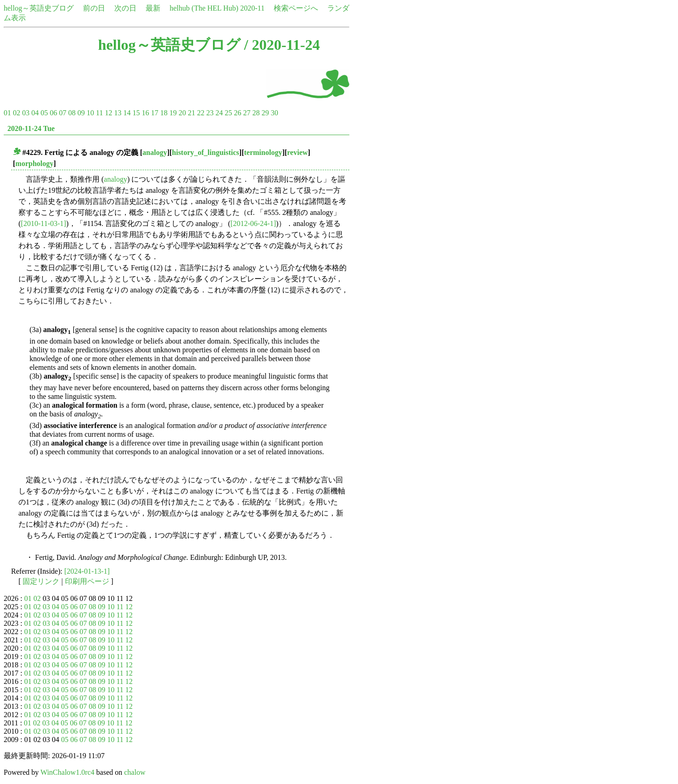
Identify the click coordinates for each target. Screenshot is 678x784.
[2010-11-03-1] (43, 223)
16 (145, 113)
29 (265, 113)
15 (136, 113)
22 (200, 113)
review (298, 152)
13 (118, 113)
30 (274, 113)
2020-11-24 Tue (31, 128)
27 (247, 113)
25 (228, 113)
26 (237, 113)
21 (191, 113)
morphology (34, 163)
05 (44, 113)
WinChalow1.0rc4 (68, 772)
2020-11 (252, 8)
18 (164, 113)
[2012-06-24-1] (253, 223)
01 (7, 113)
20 (182, 113)
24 (219, 113)
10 (90, 113)
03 (26, 113)
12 (108, 113)
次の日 (125, 8)
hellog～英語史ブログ (39, 8)
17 (154, 113)
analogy (155, 152)
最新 (153, 8)
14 (127, 113)
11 (99, 113)
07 (63, 113)
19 (173, 113)
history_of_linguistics (206, 152)
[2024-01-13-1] (87, 571)
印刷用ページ (87, 581)
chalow (135, 772)
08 (72, 113)
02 (17, 113)
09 (81, 113)
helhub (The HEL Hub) (204, 8)
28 (256, 113)
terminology (263, 152)
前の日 (94, 8)
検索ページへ (296, 8)
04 (35, 113)
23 (210, 113)
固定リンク (41, 581)
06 (53, 113)
